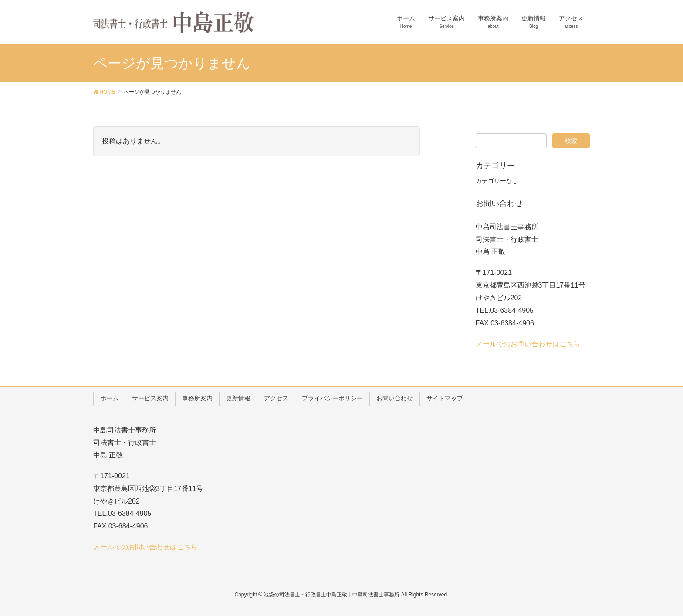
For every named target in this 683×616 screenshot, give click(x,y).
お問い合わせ (395, 398)
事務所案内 (197, 398)
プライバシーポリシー (332, 398)
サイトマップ (445, 398)
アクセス (276, 398)
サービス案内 (150, 398)
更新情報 (238, 398)
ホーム (109, 398)
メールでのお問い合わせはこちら (528, 344)
